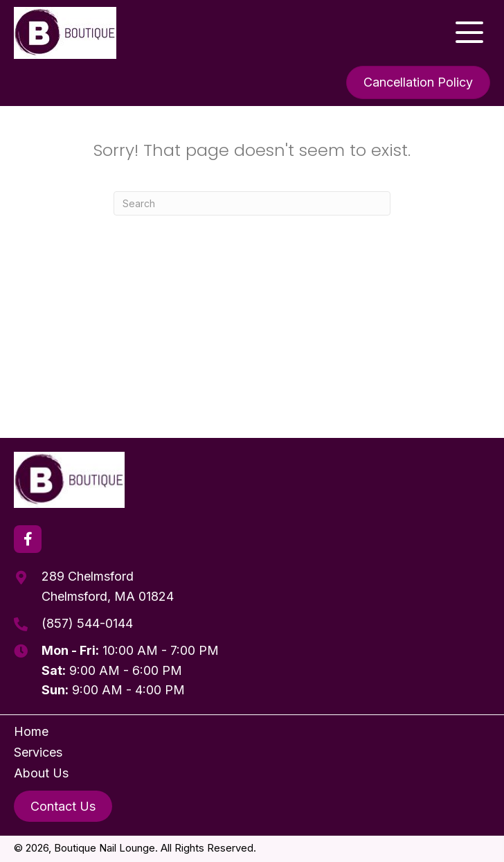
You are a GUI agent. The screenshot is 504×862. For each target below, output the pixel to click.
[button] (469, 33)
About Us (41, 773)
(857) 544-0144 (87, 623)
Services (38, 752)
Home (31, 731)
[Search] (252, 203)
